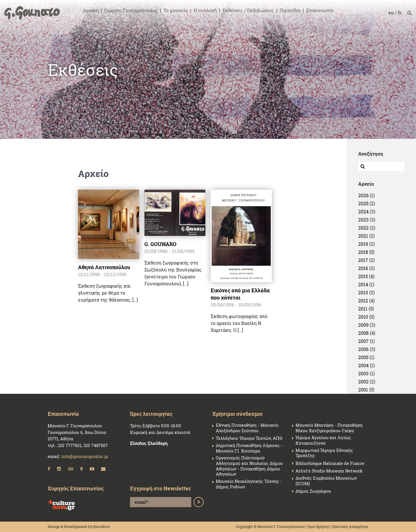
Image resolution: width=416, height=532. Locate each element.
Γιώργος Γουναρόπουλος (131, 10)
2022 (363, 228)
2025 (363, 203)
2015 (363, 276)
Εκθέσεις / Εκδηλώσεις (248, 10)
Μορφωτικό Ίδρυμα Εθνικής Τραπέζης (324, 453)
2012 (363, 301)
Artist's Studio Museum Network (329, 471)
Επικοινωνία (320, 10)
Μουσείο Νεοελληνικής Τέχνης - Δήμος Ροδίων (249, 484)
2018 (363, 252)
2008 (363, 333)
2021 (363, 236)
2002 (363, 382)
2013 (363, 292)
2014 (363, 284)
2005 (363, 357)
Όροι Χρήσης (318, 527)
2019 (363, 244)
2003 (363, 373)
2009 (363, 325)
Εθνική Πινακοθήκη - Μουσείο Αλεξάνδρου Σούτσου (247, 428)
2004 (363, 365)
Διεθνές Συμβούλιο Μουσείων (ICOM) (326, 481)
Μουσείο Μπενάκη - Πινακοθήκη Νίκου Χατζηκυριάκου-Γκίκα (329, 428)
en (392, 13)
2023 (363, 220)
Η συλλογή (205, 10)
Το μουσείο (176, 10)
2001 (363, 390)
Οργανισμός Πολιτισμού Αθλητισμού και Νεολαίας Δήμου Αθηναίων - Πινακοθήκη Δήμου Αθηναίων (249, 466)
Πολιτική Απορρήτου (350, 527)
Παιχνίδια (290, 10)
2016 (363, 268)
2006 (363, 349)
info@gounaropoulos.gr (85, 456)
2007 (363, 341)
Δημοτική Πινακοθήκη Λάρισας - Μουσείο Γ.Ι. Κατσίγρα (249, 448)
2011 (363, 309)
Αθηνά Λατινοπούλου (104, 267)
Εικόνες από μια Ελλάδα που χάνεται (240, 294)
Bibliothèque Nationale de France (330, 463)
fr (400, 13)
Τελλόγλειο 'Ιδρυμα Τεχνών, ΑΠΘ (249, 438)
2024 (363, 211)
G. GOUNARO (160, 244)
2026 (363, 195)
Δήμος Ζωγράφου (313, 491)
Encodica (101, 527)
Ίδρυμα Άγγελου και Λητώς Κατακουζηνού (323, 440)
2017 (363, 260)
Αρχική (91, 10)
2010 (363, 317)
